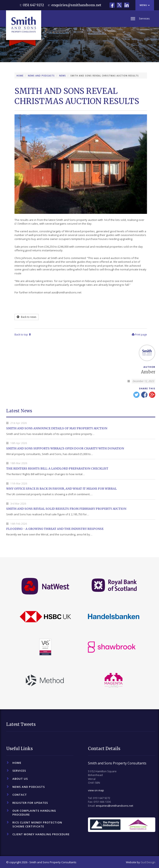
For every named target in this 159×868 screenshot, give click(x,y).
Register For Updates (30, 803)
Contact (20, 795)
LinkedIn (127, 5)
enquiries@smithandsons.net (76, 5)
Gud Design (148, 862)
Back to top (23, 335)
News (63, 76)
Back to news (26, 317)
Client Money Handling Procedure (41, 834)
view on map (96, 790)
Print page (139, 335)
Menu (145, 5)
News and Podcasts (41, 76)
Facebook (112, 5)
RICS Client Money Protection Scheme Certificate (37, 824)
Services (19, 771)
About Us (20, 779)
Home (20, 76)
